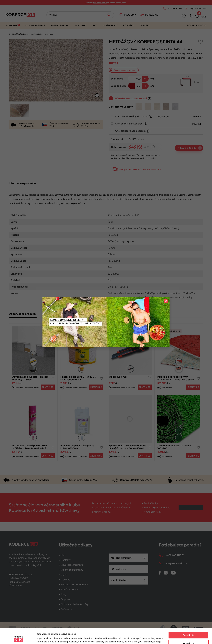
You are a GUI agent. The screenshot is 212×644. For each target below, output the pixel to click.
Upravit (189, 629)
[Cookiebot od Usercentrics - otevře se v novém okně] (18, 639)
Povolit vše (188, 621)
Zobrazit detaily (45, 638)
